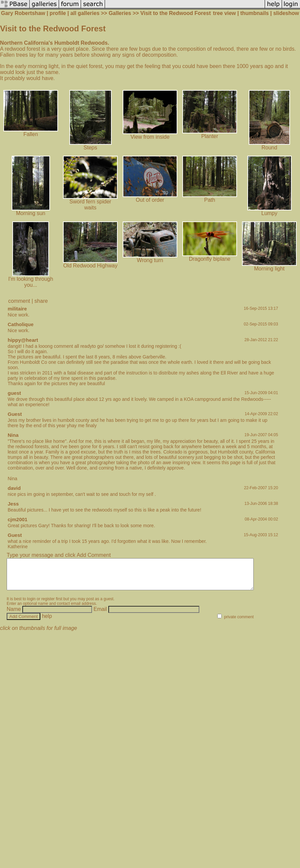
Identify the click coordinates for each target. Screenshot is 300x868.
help (47, 622)
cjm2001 (17, 519)
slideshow (286, 13)
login (31, 605)
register (48, 605)
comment (19, 301)
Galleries (120, 13)
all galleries (85, 13)
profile (58, 13)
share (41, 301)
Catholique (21, 324)
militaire (17, 309)
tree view (224, 13)
